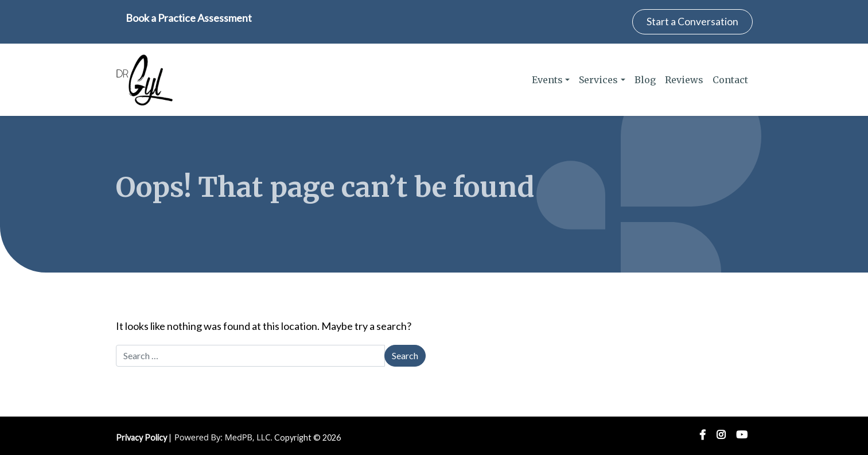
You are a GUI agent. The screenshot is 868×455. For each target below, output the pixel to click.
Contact (730, 80)
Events (547, 80)
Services (598, 80)
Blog (645, 80)
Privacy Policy (141, 437)
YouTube (742, 435)
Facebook (702, 435)
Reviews (684, 80)
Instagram (721, 435)
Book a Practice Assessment (189, 18)
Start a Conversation (692, 22)
